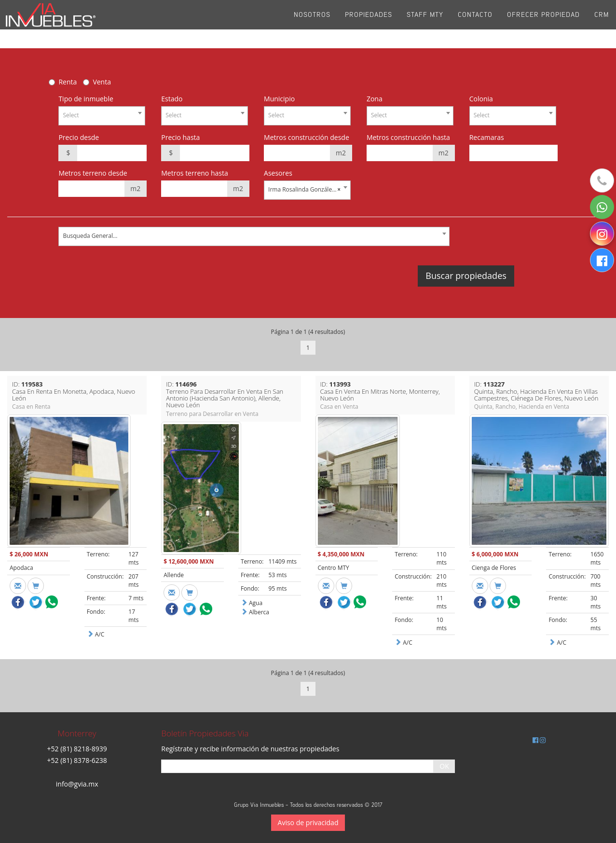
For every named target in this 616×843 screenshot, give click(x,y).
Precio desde (79, 137)
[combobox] (102, 116)
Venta (102, 82)
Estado (172, 99)
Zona (375, 99)
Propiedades (369, 24)
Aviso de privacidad (308, 822)
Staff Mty (425, 24)
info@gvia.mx (77, 784)
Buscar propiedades (466, 276)
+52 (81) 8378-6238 (77, 760)
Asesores (278, 173)
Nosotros (312, 24)
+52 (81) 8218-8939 (77, 749)
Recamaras (487, 137)
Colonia (481, 99)
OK (444, 766)
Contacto (475, 24)
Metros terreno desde (93, 173)
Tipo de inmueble (86, 99)
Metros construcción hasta (408, 137)
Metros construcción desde (307, 137)
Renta (68, 82)
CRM (602, 24)
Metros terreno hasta (195, 173)
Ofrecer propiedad (543, 24)
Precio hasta (180, 137)
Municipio (279, 99)
